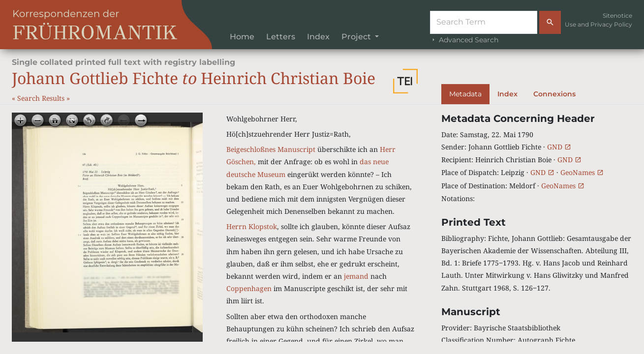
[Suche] (484, 22)
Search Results (42, 98)
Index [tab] (507, 94)
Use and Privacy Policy (598, 24)
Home (242, 37)
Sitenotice (617, 15)
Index (318, 37)
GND (559, 147)
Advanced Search (464, 40)
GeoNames (582, 172)
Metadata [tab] (465, 94)
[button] (405, 81)
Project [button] (357, 37)
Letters (281, 37)
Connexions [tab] (554, 94)
